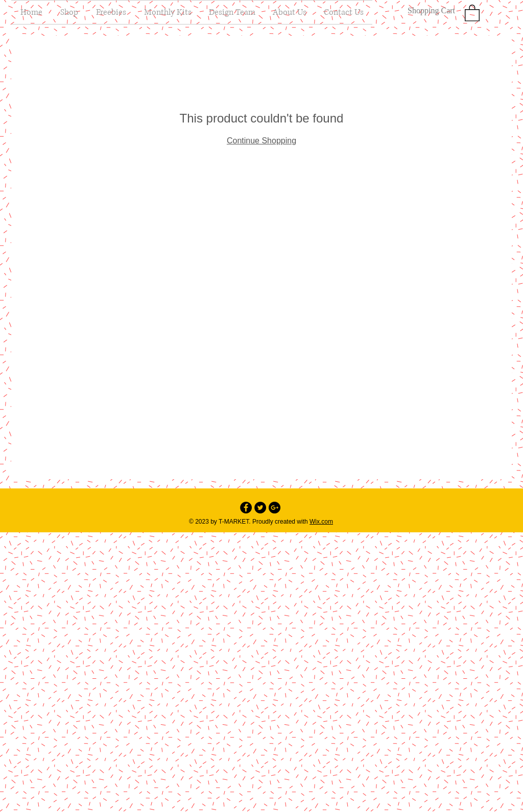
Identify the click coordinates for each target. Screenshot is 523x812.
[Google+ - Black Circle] (275, 508)
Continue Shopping (261, 141)
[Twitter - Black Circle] (260, 508)
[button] (472, 13)
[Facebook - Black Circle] (246, 508)
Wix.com (321, 522)
